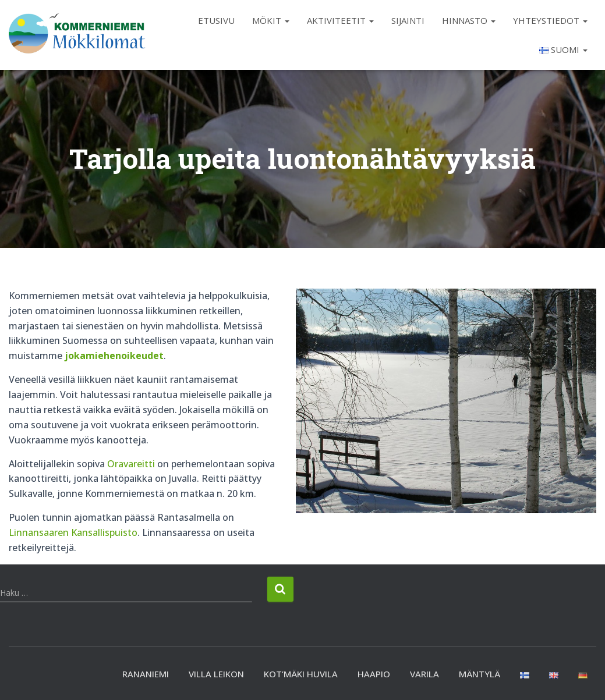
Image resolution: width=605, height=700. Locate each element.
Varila (424, 674)
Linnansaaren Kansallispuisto (73, 532)
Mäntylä (480, 674)
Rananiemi (146, 674)
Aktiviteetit (340, 20)
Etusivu (216, 20)
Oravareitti (131, 464)
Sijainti (408, 20)
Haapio (374, 674)
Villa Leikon (216, 674)
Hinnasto (469, 20)
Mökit (271, 20)
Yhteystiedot (550, 20)
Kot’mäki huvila (301, 674)
